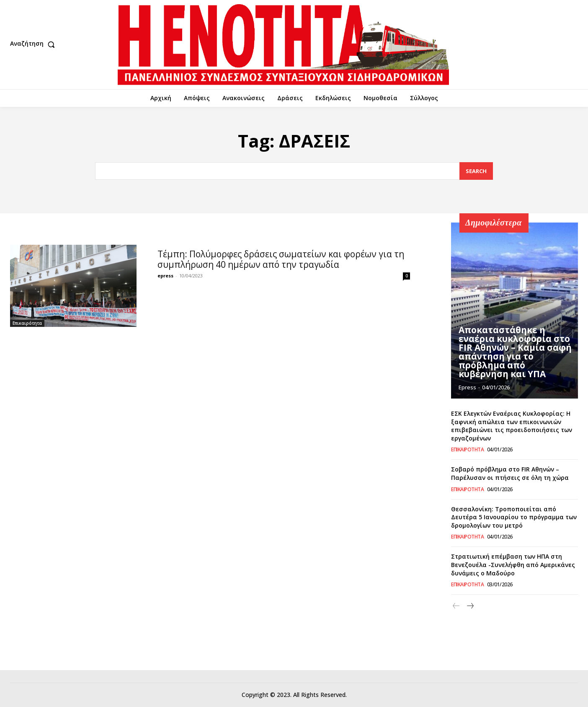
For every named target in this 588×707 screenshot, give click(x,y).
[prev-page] (456, 606)
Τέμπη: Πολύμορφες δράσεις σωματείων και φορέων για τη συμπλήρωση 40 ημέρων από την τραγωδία (281, 259)
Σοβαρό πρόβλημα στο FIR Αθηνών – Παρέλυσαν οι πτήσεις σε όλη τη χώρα (510, 473)
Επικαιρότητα (27, 323)
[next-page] (470, 606)
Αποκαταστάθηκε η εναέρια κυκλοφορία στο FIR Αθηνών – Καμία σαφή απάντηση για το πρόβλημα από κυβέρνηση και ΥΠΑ (514, 353)
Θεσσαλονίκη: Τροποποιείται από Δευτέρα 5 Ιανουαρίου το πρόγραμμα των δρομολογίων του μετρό (514, 517)
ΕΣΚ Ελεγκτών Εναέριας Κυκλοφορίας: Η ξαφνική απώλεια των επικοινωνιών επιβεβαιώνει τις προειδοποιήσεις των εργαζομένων (512, 426)
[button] (34, 44)
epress (165, 276)
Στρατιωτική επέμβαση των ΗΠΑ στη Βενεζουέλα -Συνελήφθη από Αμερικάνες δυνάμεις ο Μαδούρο (513, 565)
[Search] (476, 171)
